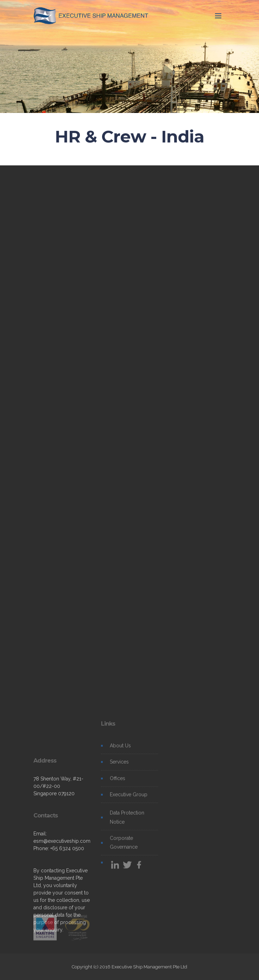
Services (119, 765)
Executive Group (129, 798)
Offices (118, 782)
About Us (120, 749)
